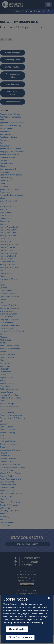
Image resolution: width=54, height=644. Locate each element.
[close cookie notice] (49, 598)
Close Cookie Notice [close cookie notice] (20, 637)
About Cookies (17, 629)
